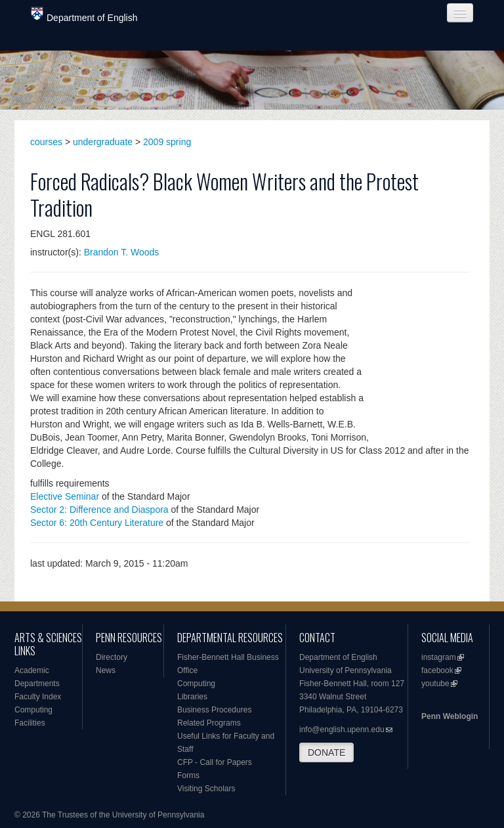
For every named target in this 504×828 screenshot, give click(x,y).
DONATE (326, 752)
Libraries (192, 697)
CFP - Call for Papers (215, 762)
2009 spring (167, 142)
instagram (439, 657)
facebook (437, 670)
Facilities (30, 723)
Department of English (84, 15)
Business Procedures (214, 710)
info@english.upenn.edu (342, 730)
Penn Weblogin (450, 716)
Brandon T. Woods (122, 252)
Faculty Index (38, 697)
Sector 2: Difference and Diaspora (99, 510)
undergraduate (103, 142)
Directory (112, 657)
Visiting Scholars (206, 789)
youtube (435, 684)
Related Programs (209, 723)
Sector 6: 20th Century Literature (97, 523)
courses (46, 142)
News (106, 670)
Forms (188, 775)
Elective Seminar (65, 496)
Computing (33, 710)
